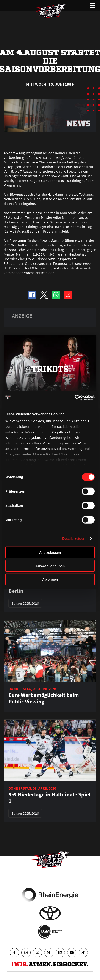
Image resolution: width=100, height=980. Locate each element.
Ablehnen (50, 579)
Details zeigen (74, 538)
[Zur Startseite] (50, 11)
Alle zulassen (50, 552)
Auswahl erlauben (50, 566)
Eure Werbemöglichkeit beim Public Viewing (44, 698)
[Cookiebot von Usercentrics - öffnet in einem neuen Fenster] (75, 398)
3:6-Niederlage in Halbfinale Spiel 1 (49, 798)
